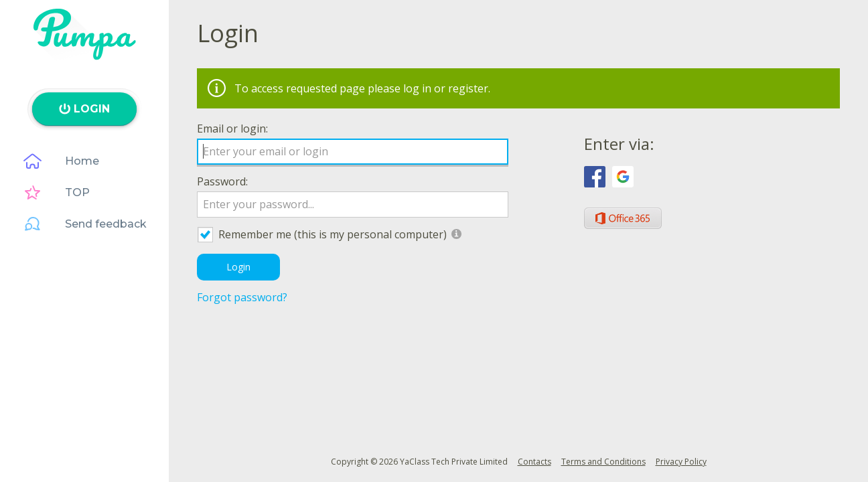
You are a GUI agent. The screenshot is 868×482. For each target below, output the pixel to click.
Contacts (534, 462)
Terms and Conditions (603, 462)
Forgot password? (242, 297)
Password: (222, 181)
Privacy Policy (681, 462)
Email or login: (232, 129)
